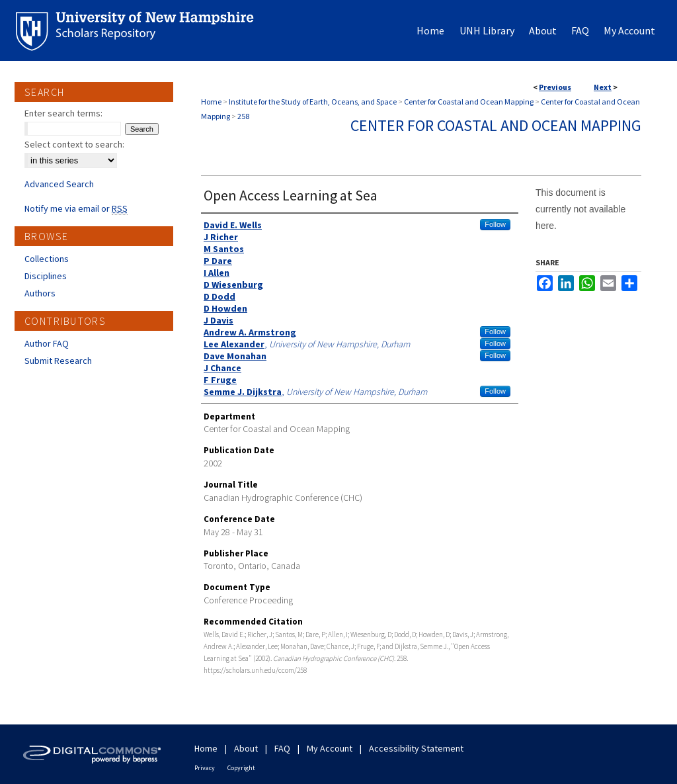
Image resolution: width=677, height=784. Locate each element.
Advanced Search (59, 184)
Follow (495, 224)
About (246, 748)
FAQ (282, 748)
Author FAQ (47, 343)
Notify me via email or (76, 208)
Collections (47, 259)
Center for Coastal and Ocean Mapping (469, 102)
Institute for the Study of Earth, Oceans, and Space (313, 102)
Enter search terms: (63, 113)
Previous (555, 87)
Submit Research (58, 361)
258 (243, 116)
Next (603, 87)
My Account (330, 748)
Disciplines (46, 276)
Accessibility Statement (416, 748)
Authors (40, 293)
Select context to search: (74, 144)
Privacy (205, 768)
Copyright (241, 768)
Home (211, 102)
